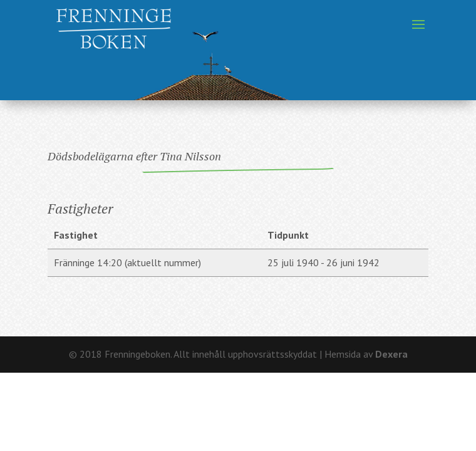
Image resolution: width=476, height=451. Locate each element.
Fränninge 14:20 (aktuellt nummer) (127, 262)
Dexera (391, 354)
